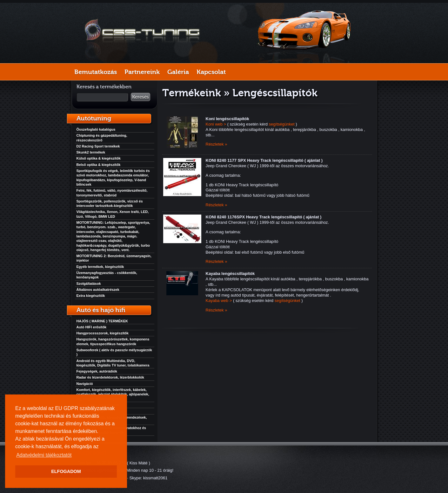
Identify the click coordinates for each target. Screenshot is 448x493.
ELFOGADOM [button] (66, 471)
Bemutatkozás (96, 72)
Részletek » (217, 144)
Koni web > (216, 124)
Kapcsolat (211, 72)
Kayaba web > (219, 301)
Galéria (178, 72)
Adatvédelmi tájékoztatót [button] (44, 455)
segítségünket (282, 124)
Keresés (140, 97)
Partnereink (142, 72)
